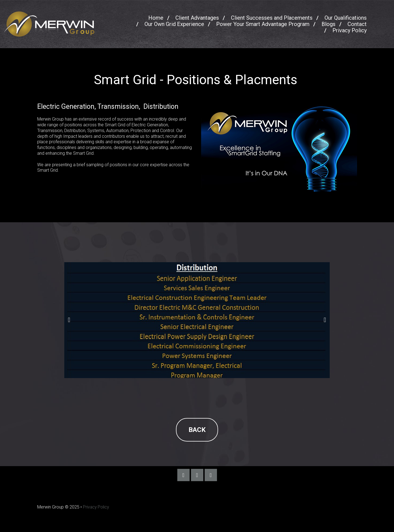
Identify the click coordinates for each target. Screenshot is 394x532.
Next (325, 320)
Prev (69, 320)
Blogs (328, 24)
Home (156, 18)
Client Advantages (197, 18)
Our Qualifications (346, 18)
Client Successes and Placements (272, 18)
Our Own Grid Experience (174, 24)
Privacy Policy (350, 30)
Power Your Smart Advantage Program (263, 24)
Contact (357, 24)
